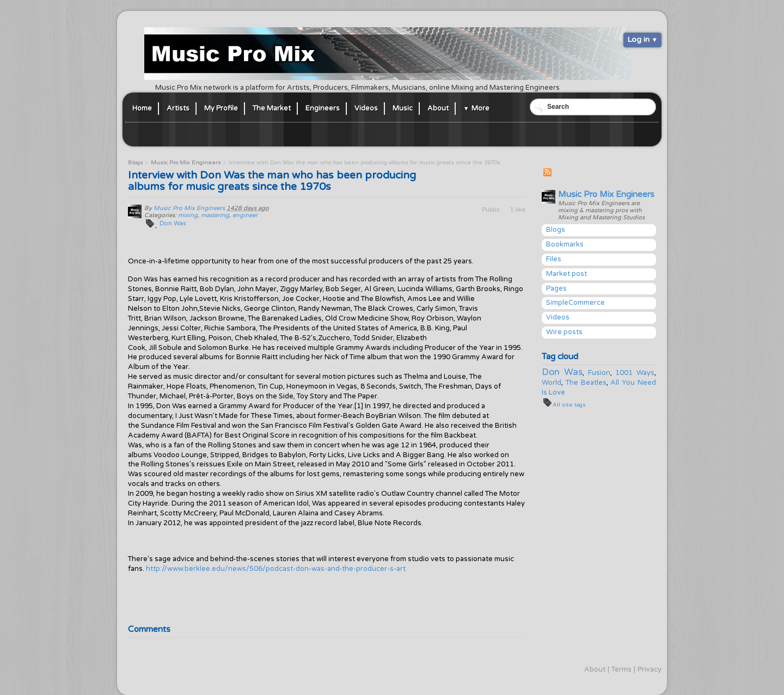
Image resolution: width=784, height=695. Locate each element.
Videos (366, 108)
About (438, 108)
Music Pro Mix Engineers (606, 194)
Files (554, 259)
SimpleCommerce (575, 303)
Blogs (556, 230)
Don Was (562, 372)
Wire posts (564, 332)
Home (142, 108)
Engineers (323, 108)
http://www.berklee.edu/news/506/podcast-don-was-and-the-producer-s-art (276, 569)
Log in (638, 39)
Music (403, 108)
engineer (245, 215)
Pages (556, 288)
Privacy (650, 669)
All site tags (569, 405)
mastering (215, 215)
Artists (178, 108)
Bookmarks (565, 244)
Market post (566, 274)
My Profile (221, 108)
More (480, 108)
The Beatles (586, 383)
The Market (272, 108)
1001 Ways (635, 373)
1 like (517, 210)
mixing (188, 215)
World (552, 383)
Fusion (599, 373)
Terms (621, 669)
